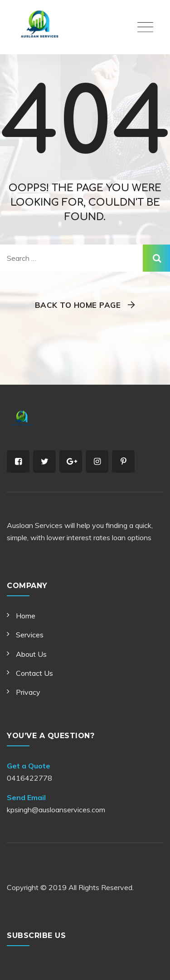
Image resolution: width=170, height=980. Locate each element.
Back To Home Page (78, 305)
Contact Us (34, 673)
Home (26, 616)
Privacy (28, 692)
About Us (31, 654)
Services (30, 635)
